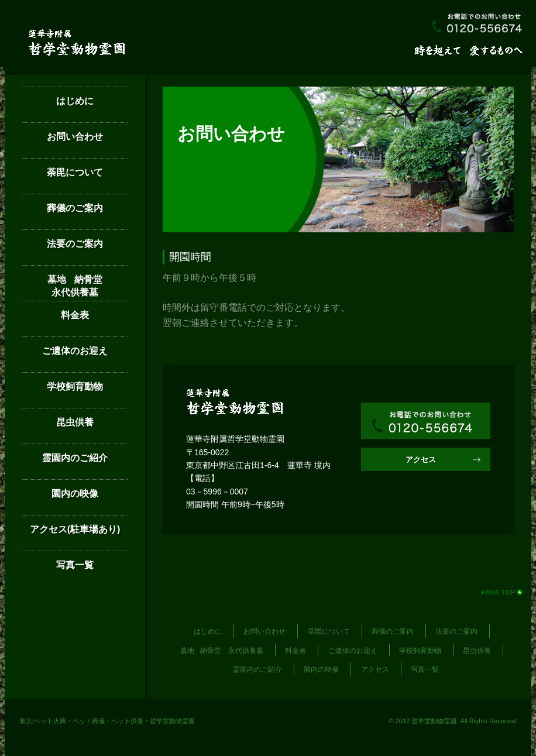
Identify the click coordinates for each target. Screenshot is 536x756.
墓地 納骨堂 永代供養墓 (87, 286)
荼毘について (75, 172)
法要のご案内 (75, 244)
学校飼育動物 (75, 386)
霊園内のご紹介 (75, 458)
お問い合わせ (75, 137)
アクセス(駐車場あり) (75, 529)
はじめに (75, 101)
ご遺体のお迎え (75, 351)
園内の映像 (75, 494)
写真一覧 (75, 565)
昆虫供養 (75, 422)
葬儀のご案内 (75, 208)
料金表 (75, 315)
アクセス (421, 460)
